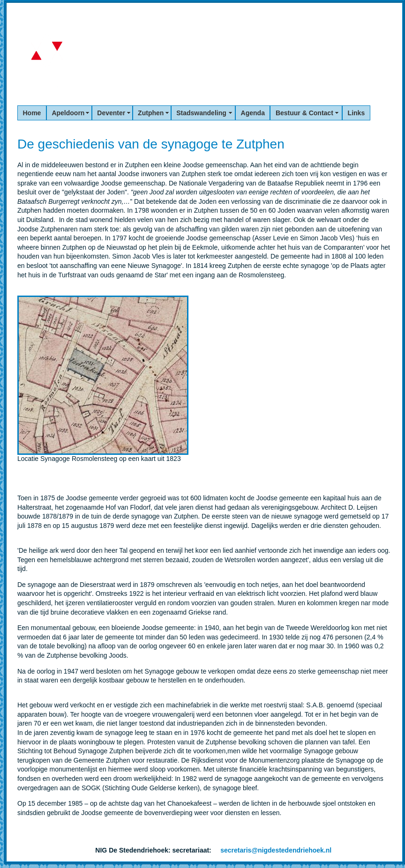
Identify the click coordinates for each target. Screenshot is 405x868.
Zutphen (152, 113)
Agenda (253, 113)
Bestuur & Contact (306, 113)
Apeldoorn (69, 113)
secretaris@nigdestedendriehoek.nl (276, 850)
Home (32, 113)
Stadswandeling (203, 113)
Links (356, 113)
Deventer (112, 113)
